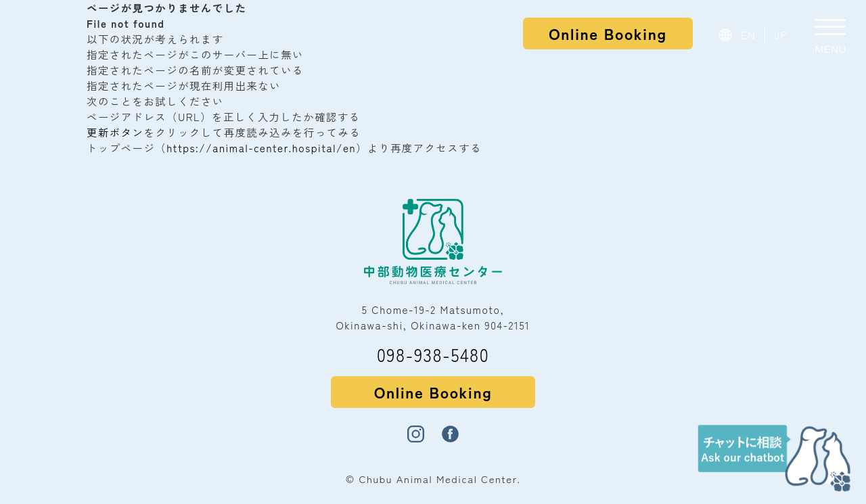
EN (749, 35)
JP (781, 35)
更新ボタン (115, 132)
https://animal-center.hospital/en (261, 147)
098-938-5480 (433, 354)
